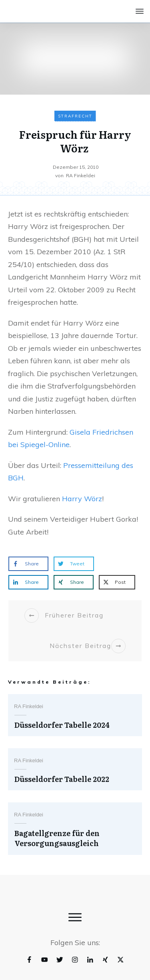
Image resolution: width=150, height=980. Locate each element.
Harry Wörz (82, 499)
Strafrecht (75, 116)
